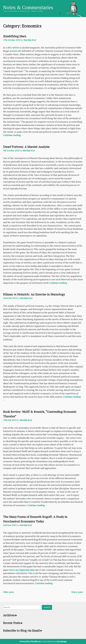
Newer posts (77, 592)
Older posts (8, 592)
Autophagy (61, 641)
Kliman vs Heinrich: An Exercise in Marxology (34, 294)
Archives (10, 615)
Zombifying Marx (15, 36)
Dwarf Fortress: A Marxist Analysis (26, 147)
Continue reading (13, 135)
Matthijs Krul (30, 40)
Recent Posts (13, 623)
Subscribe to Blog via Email (23, 630)
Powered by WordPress (30, 641)
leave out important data (22, 570)
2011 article (13, 48)
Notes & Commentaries (28, 7)
